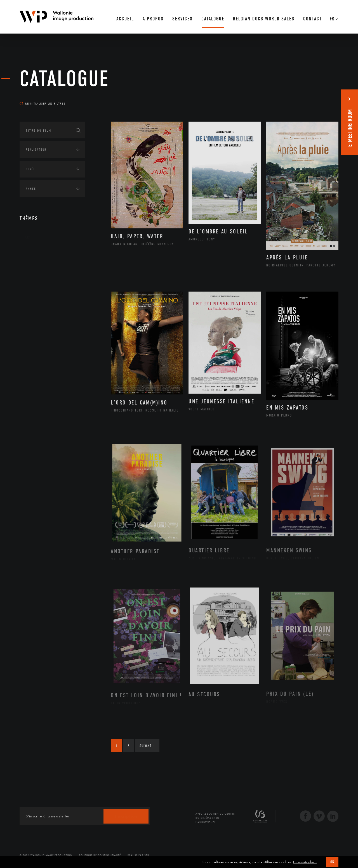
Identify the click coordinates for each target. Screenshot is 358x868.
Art (28, 237)
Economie (33, 289)
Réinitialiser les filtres (43, 103)
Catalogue (64, 79)
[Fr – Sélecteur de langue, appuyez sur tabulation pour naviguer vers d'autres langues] (332, 17)
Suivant (147, 746)
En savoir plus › (305, 862)
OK (332, 862)
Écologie (33, 272)
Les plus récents (324, 98)
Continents (35, 255)
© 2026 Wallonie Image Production (46, 855)
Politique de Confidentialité (100, 855)
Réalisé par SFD (138, 855)
